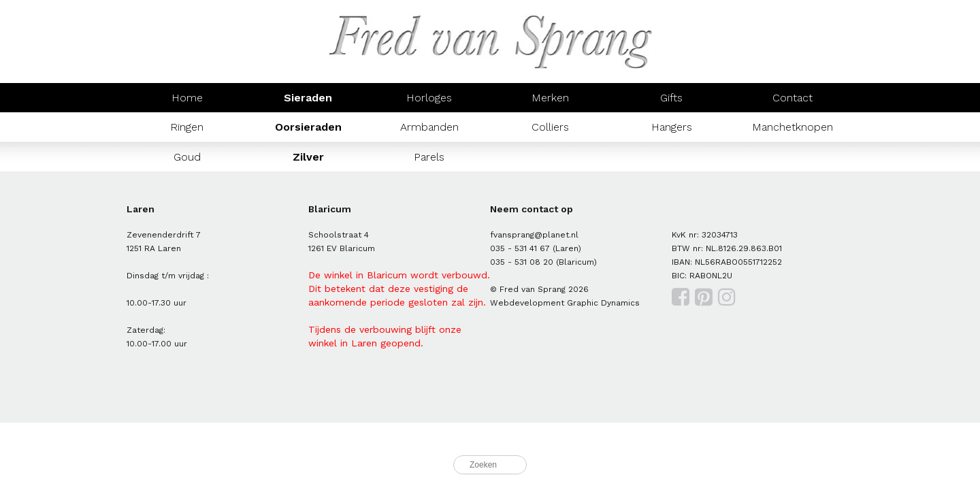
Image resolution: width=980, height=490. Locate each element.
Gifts (671, 98)
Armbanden (429, 127)
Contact (793, 98)
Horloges (429, 98)
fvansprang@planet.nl (534, 235)
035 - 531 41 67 (520, 248)
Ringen (187, 127)
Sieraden (308, 98)
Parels (429, 157)
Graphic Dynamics (603, 303)
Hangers (672, 127)
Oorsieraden (308, 127)
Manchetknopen (793, 127)
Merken (550, 98)
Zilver (308, 157)
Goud (187, 157)
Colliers (550, 127)
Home (187, 98)
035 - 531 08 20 (522, 262)
